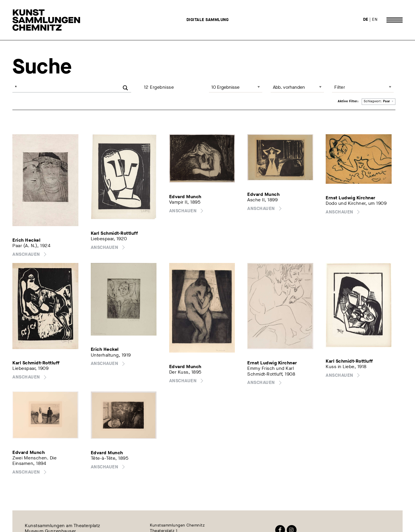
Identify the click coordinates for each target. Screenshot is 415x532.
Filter (340, 87)
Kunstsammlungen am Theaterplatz (63, 526)
